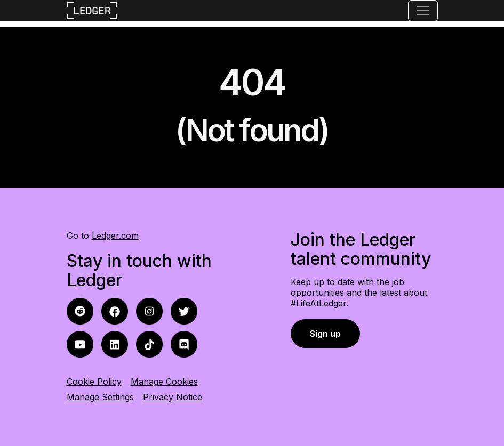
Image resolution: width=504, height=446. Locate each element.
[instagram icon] (149, 310)
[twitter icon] (184, 310)
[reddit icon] (115, 310)
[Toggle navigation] (423, 11)
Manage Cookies (164, 382)
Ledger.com (115, 236)
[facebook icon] (80, 310)
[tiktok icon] (149, 343)
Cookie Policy (94, 382)
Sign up (325, 334)
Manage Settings (100, 397)
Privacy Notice (173, 397)
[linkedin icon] (115, 343)
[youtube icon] (80, 343)
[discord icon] (184, 343)
